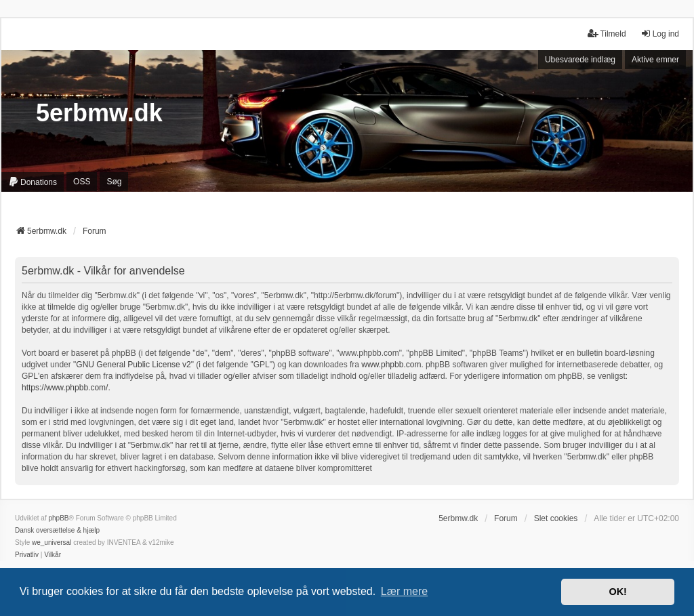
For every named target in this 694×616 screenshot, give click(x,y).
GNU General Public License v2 (133, 365)
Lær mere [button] (404, 591)
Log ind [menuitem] (660, 34)
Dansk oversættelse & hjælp (57, 530)
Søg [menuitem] (114, 182)
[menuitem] (33, 182)
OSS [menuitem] (82, 182)
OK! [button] (617, 592)
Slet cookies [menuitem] (556, 518)
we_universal (52, 542)
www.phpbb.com (391, 365)
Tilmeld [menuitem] (607, 34)
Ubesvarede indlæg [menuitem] (580, 60)
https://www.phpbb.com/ (65, 388)
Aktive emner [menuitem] (655, 60)
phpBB (58, 518)
